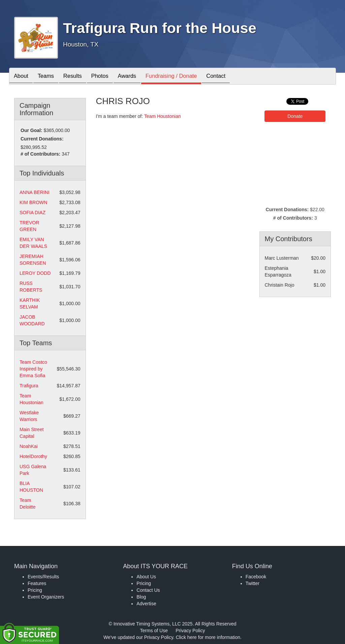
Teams (48, 77)
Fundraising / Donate (181, 77)
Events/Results (43, 577)
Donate (295, 116)
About (22, 77)
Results (77, 77)
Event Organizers (46, 597)
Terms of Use (154, 631)
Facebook (256, 577)
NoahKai (29, 446)
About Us (146, 577)
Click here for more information (208, 637)
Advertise (146, 604)
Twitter (253, 583)
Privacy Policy (190, 631)
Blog (141, 597)
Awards (135, 77)
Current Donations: (42, 139)
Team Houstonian (163, 116)
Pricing (35, 590)
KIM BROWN (33, 202)
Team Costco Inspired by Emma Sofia (33, 369)
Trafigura (29, 386)
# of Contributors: (40, 154)
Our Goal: (32, 130)
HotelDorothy (33, 456)
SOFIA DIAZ (33, 213)
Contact (228, 77)
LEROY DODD (35, 273)
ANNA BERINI (35, 192)
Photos (106, 77)
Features (37, 583)
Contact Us (148, 590)
